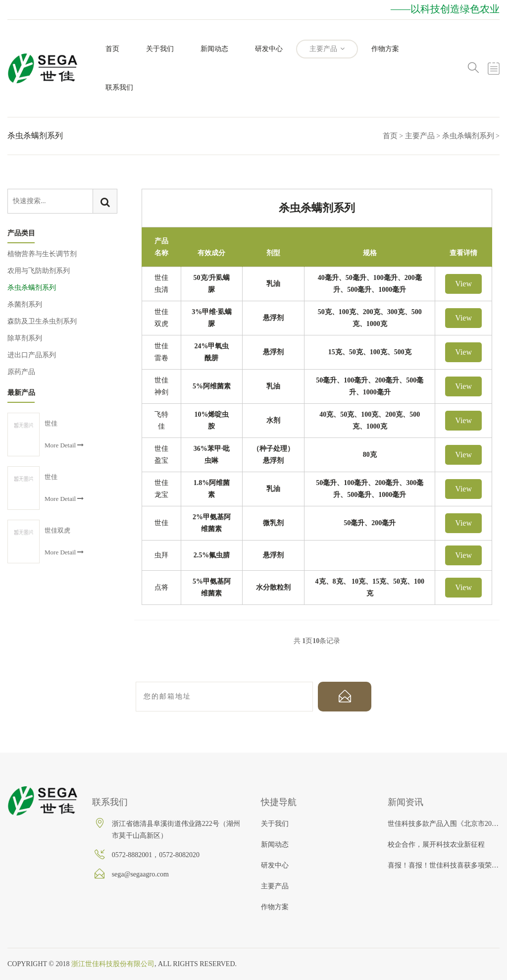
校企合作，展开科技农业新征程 (436, 844)
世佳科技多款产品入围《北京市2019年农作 (444, 824)
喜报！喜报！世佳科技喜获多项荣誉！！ (444, 865)
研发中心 (269, 49)
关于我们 (160, 49)
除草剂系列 (25, 338)
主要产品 (327, 49)
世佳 (161, 523)
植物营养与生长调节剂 (42, 254)
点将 (161, 587)
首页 (112, 49)
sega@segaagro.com (140, 874)
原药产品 (21, 372)
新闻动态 (214, 49)
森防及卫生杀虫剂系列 (42, 321)
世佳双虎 (57, 530)
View (463, 284)
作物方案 (385, 49)
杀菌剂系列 (25, 304)
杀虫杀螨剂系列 (468, 136)
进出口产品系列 (32, 355)
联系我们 (119, 87)
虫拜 (161, 555)
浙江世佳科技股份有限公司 (113, 964)
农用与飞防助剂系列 (39, 271)
